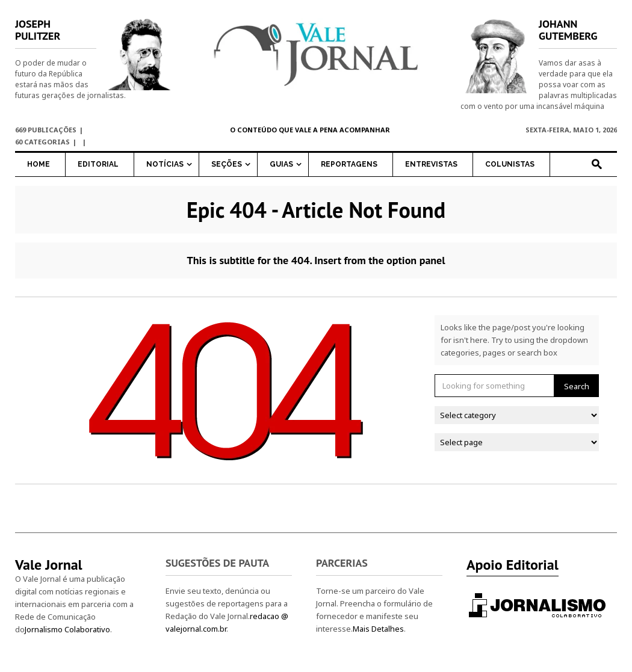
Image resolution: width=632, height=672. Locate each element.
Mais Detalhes (378, 629)
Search (577, 386)
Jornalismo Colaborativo (67, 629)
